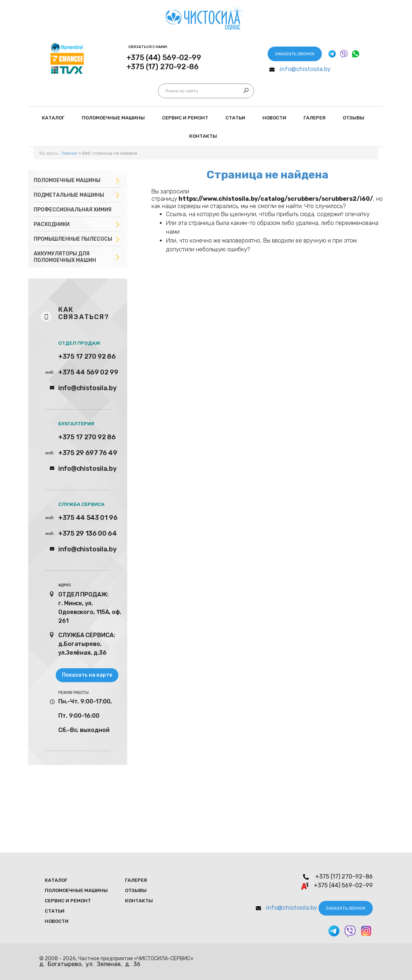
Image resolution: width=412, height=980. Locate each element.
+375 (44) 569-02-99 (164, 58)
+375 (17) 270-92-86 (163, 67)
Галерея (314, 118)
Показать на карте (87, 675)
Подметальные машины (69, 195)
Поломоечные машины (67, 180)
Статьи (235, 118)
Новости (274, 118)
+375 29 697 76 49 (88, 453)
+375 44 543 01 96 (88, 518)
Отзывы (354, 118)
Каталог (53, 118)
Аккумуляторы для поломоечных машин (65, 257)
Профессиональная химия (73, 210)
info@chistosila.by (305, 69)
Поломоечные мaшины (113, 118)
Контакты (203, 136)
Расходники (52, 224)
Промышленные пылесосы (73, 239)
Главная (69, 153)
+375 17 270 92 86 (87, 356)
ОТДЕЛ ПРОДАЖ (79, 343)
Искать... (165, 91)
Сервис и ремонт (185, 118)
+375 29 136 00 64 (88, 533)
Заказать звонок (295, 54)
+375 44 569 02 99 (88, 372)
